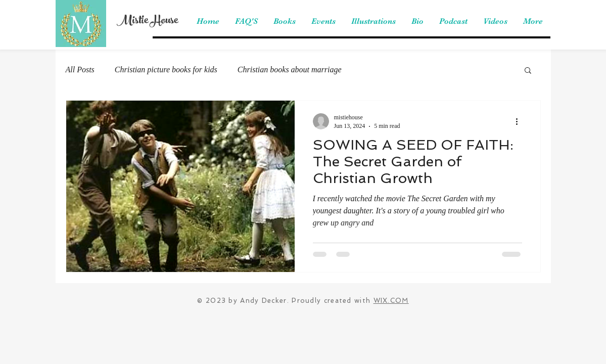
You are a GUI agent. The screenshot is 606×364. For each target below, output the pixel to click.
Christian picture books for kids (166, 70)
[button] (528, 71)
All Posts (80, 70)
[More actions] (521, 121)
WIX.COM (391, 301)
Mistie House (147, 21)
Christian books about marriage (290, 70)
